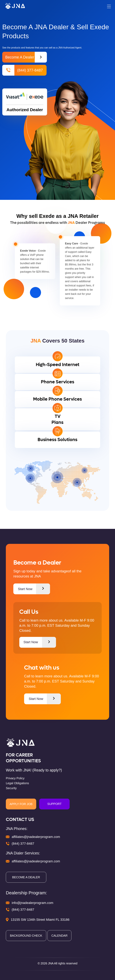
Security (11, 788)
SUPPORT (54, 804)
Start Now (34, 589)
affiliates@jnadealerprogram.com (36, 837)
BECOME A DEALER (26, 877)
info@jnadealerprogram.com (32, 903)
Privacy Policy (15, 778)
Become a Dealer (26, 57)
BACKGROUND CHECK (26, 936)
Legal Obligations (17, 783)
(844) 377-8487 (23, 70)
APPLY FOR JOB (21, 804)
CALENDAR (59, 936)
